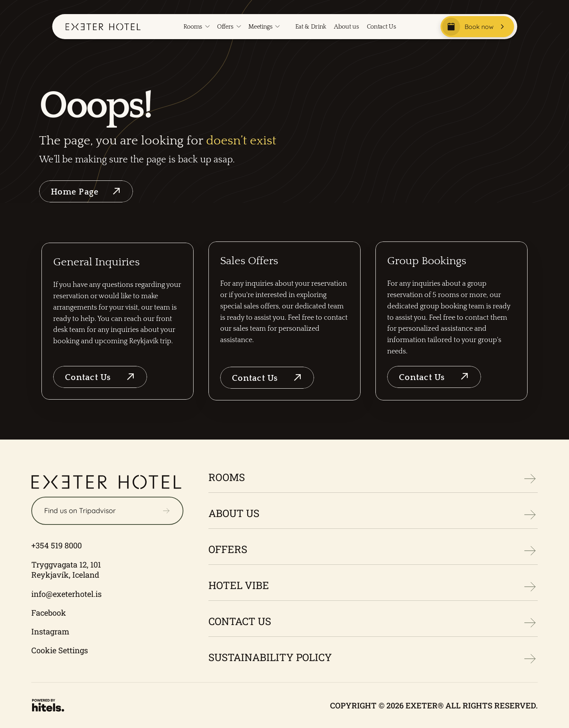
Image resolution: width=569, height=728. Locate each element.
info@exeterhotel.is (66, 594)
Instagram (50, 631)
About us (346, 27)
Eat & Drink (311, 27)
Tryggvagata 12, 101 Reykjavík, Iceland (67, 569)
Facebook (49, 613)
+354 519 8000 (57, 545)
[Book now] (477, 27)
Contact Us (381, 27)
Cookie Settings (60, 650)
